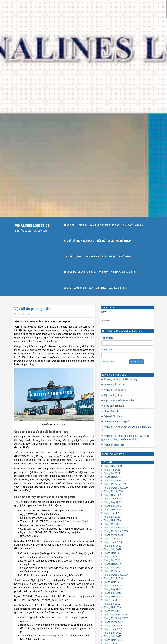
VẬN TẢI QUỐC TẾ (118, 288)
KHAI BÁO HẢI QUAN (133, 225)
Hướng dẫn (108, 361)
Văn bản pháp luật (114, 445)
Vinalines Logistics (32, 226)
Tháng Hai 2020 (112, 520)
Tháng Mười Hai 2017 (115, 615)
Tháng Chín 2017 (113, 626)
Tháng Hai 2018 (112, 607)
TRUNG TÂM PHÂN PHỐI (123, 272)
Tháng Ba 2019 (112, 560)
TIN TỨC (104, 272)
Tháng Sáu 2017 (112, 636)
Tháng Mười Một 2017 (116, 618)
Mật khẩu (107, 350)
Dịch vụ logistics (113, 395)
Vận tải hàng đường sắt (117, 422)
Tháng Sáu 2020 (112, 506)
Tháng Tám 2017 (113, 629)
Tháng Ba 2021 (112, 473)
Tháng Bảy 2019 (112, 546)
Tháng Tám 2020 (113, 499)
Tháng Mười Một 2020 (116, 488)
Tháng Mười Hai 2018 (115, 571)
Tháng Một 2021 (112, 481)
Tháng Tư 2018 (112, 600)
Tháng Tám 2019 (113, 542)
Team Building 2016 (95, 257)
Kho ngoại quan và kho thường (121, 379)
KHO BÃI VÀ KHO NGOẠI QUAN (79, 241)
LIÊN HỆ (101, 241)
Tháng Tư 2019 (112, 557)
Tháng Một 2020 (112, 524)
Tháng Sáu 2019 (112, 549)
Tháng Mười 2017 (113, 622)
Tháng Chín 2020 (113, 495)
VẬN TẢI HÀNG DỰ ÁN (75, 288)
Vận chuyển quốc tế (115, 390)
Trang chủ (70, 225)
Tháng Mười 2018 (113, 578)
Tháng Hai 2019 (112, 564)
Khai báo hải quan (114, 406)
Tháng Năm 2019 (113, 553)
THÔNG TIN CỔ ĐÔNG (120, 257)
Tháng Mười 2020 (113, 491)
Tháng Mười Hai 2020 (115, 484)
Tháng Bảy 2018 (112, 589)
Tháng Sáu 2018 (112, 593)
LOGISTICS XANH (72, 257)
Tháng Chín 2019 (113, 539)
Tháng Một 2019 (112, 568)
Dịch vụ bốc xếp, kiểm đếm (119, 401)
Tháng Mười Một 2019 (116, 531)
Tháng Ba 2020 (112, 517)
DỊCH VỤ (83, 225)
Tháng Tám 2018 (113, 586)
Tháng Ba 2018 (112, 604)
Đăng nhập (137, 362)
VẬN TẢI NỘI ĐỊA (97, 288)
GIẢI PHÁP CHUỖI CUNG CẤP (105, 225)
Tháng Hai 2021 (112, 477)
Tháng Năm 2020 (113, 510)
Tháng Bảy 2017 (112, 633)
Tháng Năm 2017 (113, 640)
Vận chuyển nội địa (115, 385)
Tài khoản (107, 338)
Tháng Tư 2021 (112, 470)
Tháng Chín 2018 (113, 582)
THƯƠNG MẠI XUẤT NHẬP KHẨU (80, 272)
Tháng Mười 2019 (113, 535)
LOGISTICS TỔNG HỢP (119, 241)
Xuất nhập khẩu (113, 411)
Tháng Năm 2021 (113, 466)
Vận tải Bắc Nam (113, 416)
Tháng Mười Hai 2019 (115, 528)
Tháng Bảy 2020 (112, 502)
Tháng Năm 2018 (113, 597)
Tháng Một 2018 (112, 611)
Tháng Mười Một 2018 (116, 575)
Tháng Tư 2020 (112, 513)
